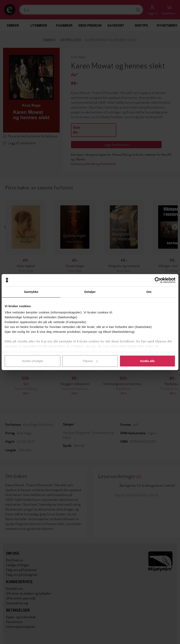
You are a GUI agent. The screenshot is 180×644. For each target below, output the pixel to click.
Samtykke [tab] (31, 292)
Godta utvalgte (33, 361)
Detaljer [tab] (90, 292)
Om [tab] (149, 292)
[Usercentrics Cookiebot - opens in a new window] (158, 280)
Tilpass (90, 361)
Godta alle (148, 361)
